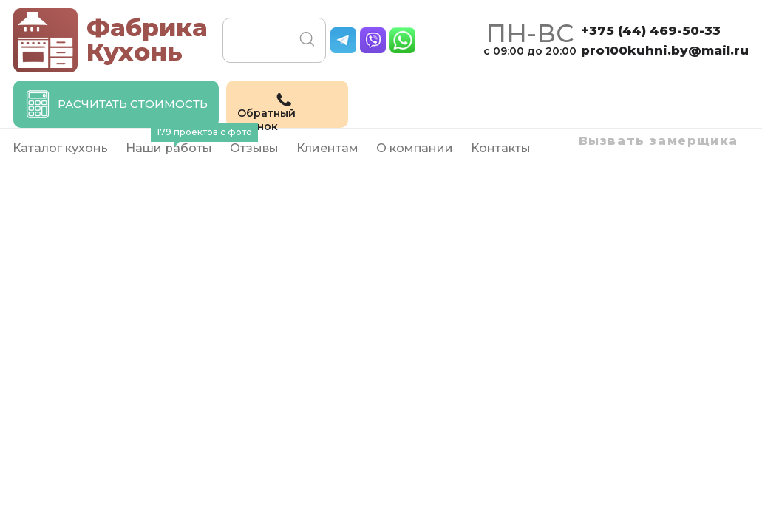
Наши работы (173, 141)
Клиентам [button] (327, 148)
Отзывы (254, 148)
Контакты (501, 148)
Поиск (307, 40)
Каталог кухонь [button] (60, 148)
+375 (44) (651, 30)
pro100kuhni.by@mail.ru (665, 50)
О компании (415, 148)
